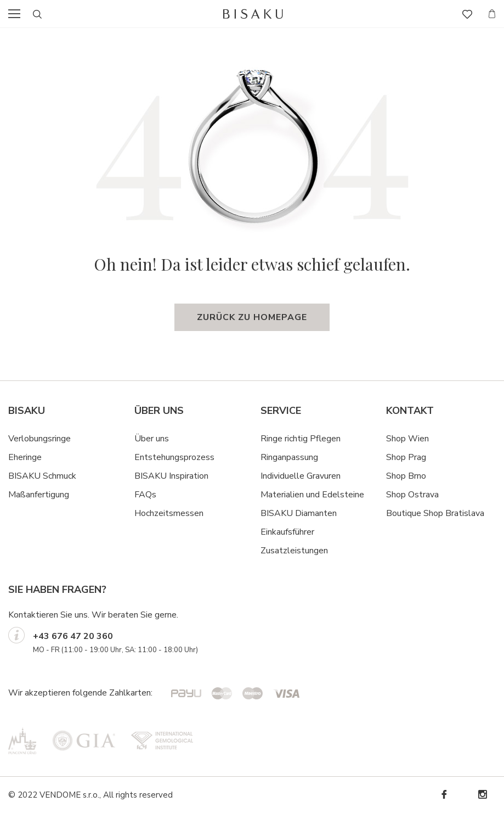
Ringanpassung (289, 457)
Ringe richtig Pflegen (301, 439)
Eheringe (25, 457)
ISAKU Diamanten (302, 513)
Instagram (482, 795)
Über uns (152, 439)
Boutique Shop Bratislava (435, 513)
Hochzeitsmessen (169, 513)
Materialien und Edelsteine (312, 495)
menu (18, 14)
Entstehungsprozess (174, 457)
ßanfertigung (45, 495)
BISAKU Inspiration (171, 476)
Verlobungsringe (39, 439)
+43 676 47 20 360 (73, 636)
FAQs (145, 495)
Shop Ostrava (412, 495)
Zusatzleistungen (294, 551)
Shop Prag (406, 457)
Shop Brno (406, 476)
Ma (14, 495)
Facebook (444, 795)
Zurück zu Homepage (252, 317)
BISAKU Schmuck (42, 476)
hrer (307, 532)
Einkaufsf (278, 532)
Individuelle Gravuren (301, 476)
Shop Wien (407, 439)
